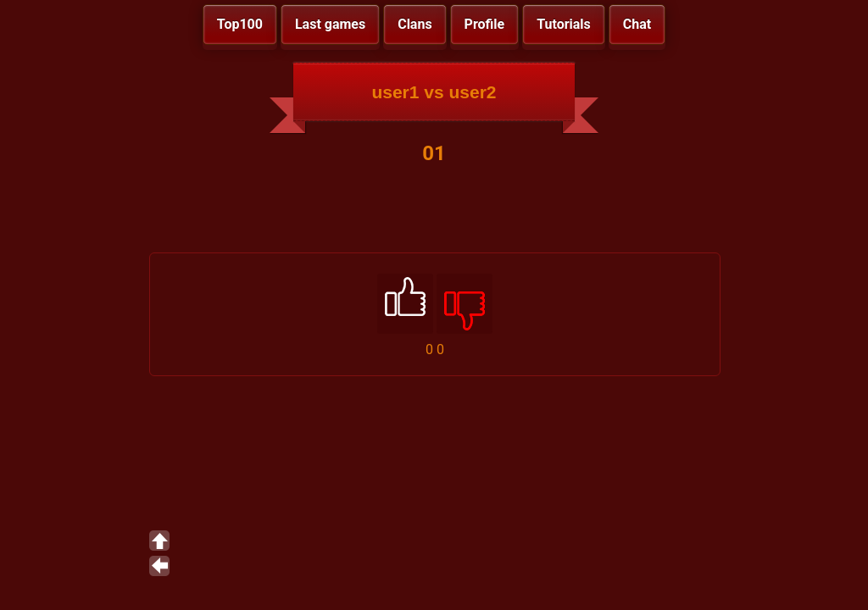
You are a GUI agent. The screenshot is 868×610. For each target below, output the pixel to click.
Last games (330, 24)
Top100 (240, 24)
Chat (637, 24)
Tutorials (564, 24)
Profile (485, 24)
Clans (415, 24)
